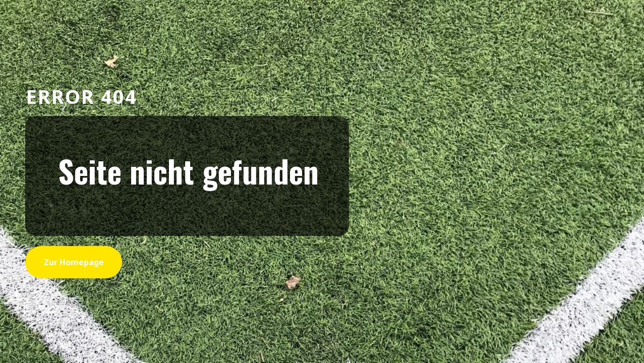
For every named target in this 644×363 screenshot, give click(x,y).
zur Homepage (74, 262)
